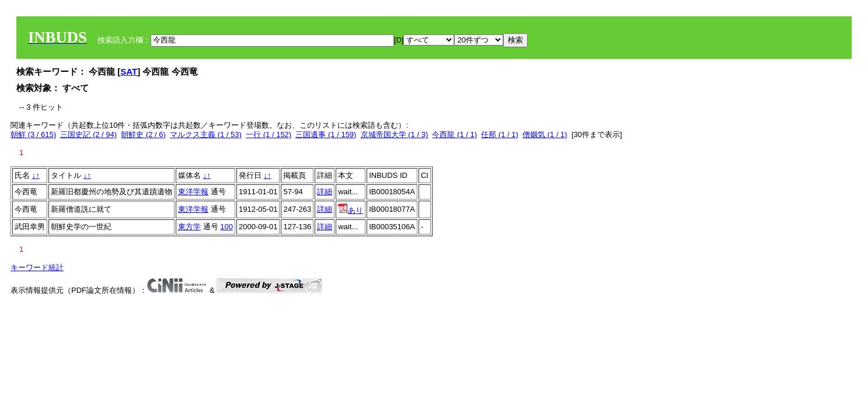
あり (351, 210)
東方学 (189, 227)
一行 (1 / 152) (269, 134)
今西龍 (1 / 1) (454, 134)
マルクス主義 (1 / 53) (206, 134)
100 (226, 227)
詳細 (325, 192)
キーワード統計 (37, 267)
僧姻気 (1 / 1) (545, 134)
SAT (129, 71)
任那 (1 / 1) (500, 134)
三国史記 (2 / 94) (88, 134)
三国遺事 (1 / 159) (326, 134)
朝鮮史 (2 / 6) (143, 134)
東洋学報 (193, 192)
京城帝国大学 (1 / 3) (395, 134)
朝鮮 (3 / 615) (33, 134)
